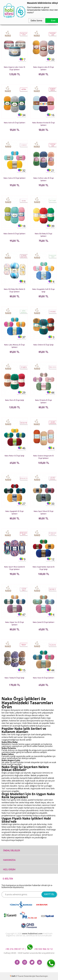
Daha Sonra (36, 21)
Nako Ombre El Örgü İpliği (43, 345)
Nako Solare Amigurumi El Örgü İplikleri (43, 457)
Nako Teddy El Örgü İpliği (14, 678)
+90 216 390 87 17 (15, 949)
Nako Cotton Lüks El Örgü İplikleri (44, 180)
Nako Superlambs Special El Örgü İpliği (44, 568)
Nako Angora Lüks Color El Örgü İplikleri (14, 69)
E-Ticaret (20, 976)
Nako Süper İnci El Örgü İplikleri (15, 624)
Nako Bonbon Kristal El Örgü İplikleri (44, 124)
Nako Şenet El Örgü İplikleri (44, 622)
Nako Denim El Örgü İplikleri (14, 234)
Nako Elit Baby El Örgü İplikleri (43, 235)
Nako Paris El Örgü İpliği (15, 400)
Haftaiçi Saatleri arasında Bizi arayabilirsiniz (29, 953)
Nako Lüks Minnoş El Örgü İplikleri (14, 346)
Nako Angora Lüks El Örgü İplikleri (44, 69)
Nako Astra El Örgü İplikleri (15, 123)
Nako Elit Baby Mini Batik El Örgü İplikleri (14, 291)
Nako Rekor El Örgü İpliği (14, 456)
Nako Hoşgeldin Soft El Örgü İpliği (43, 291)
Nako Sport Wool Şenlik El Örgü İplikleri (14, 568)
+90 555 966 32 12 (40, 949)
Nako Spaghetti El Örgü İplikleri (14, 513)
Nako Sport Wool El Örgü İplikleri (44, 513)
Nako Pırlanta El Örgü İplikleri (43, 402)
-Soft (13, 976)
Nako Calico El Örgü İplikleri (15, 178)
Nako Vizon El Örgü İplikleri (44, 678)
